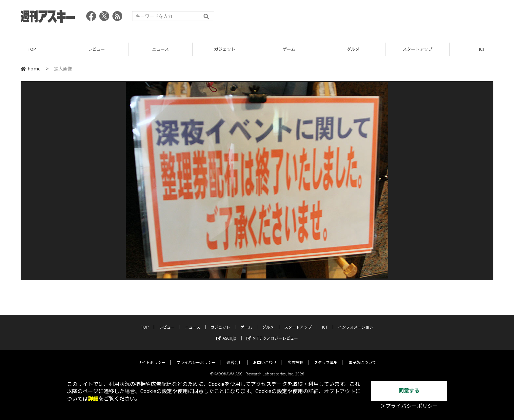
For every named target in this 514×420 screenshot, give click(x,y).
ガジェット (225, 49)
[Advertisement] (374, 18)
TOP (32, 49)
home (31, 68)
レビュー (96, 49)
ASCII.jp (226, 333)
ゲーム (289, 49)
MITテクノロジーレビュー (272, 333)
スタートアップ (417, 49)
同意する (409, 391)
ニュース (160, 49)
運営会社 (234, 357)
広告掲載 (295, 357)
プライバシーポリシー (196, 357)
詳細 (93, 399)
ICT (482, 49)
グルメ (353, 49)
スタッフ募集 (326, 357)
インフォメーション (356, 322)
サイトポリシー (152, 357)
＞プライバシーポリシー (409, 406)
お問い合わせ (265, 357)
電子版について (362, 357)
